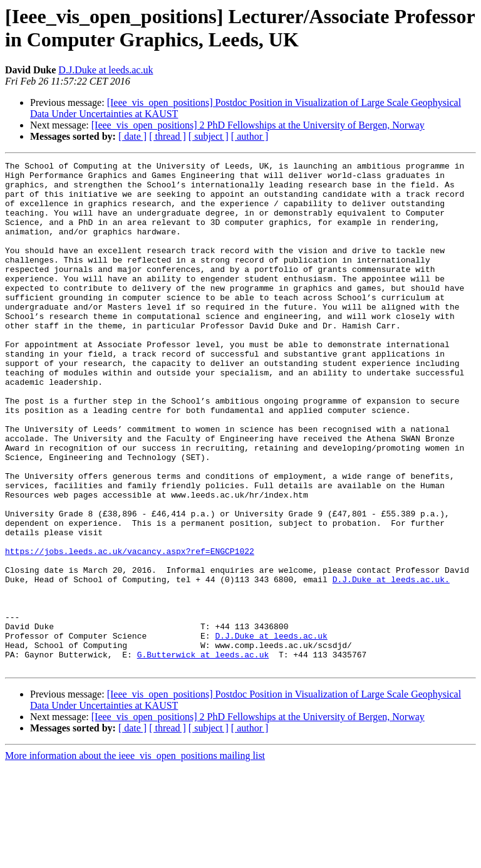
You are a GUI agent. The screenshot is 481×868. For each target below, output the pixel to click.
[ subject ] (209, 136)
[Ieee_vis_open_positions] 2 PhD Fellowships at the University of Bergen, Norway (258, 125)
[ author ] (250, 136)
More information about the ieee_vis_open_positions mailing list (135, 857)
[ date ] (132, 136)
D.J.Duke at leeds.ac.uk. (391, 664)
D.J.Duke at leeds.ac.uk (106, 70)
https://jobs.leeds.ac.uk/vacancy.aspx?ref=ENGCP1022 (130, 630)
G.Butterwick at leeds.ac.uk (203, 754)
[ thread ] (168, 136)
